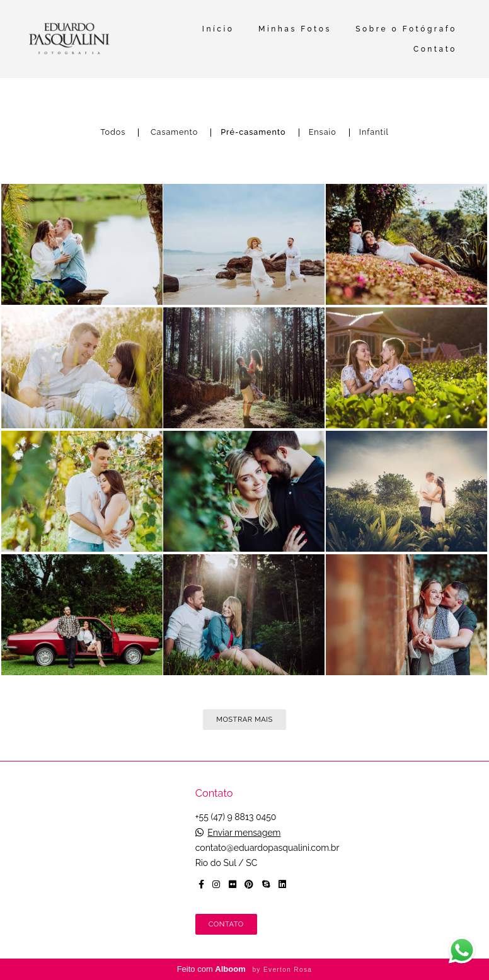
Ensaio (323, 133)
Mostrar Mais (244, 719)
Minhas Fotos (295, 29)
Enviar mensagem (244, 833)
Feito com (245, 969)
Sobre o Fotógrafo (406, 29)
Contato (435, 49)
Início (218, 29)
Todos (113, 133)
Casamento (174, 133)
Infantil (374, 133)
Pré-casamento (253, 133)
